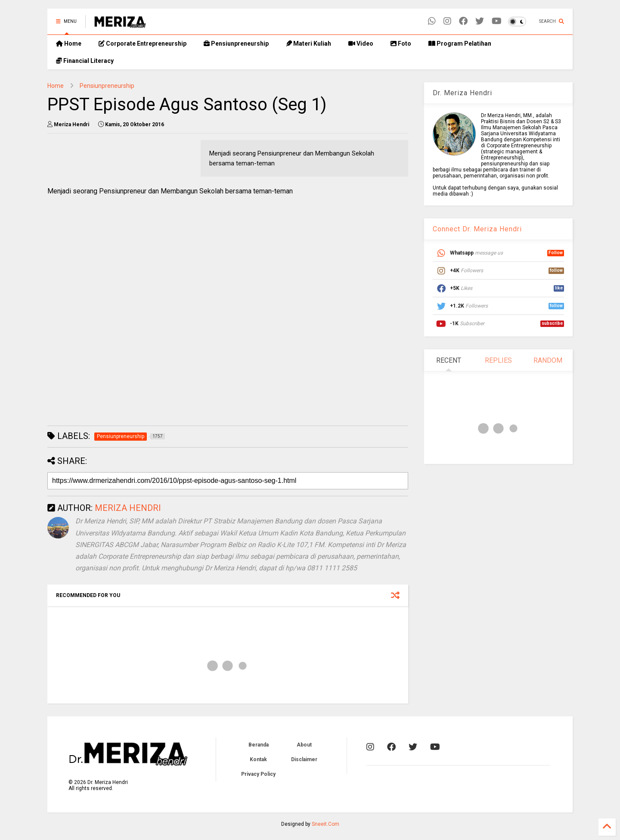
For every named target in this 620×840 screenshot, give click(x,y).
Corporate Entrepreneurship (143, 44)
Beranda (259, 745)
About (304, 745)
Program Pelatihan (460, 44)
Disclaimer (304, 759)
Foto (401, 44)
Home (69, 44)
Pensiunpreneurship (236, 44)
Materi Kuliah (308, 44)
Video (361, 44)
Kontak (258, 759)
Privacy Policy (258, 774)
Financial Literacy (85, 61)
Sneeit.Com (325, 824)
